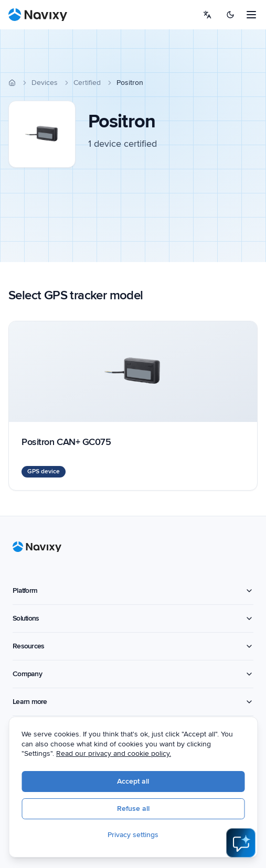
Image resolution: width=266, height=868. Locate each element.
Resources (133, 646)
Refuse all (133, 809)
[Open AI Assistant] (241, 843)
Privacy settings (133, 835)
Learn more (133, 702)
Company (133, 674)
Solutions (133, 618)
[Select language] (207, 15)
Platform (133, 590)
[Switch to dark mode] (230, 15)
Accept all (133, 781)
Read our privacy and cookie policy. (114, 753)
